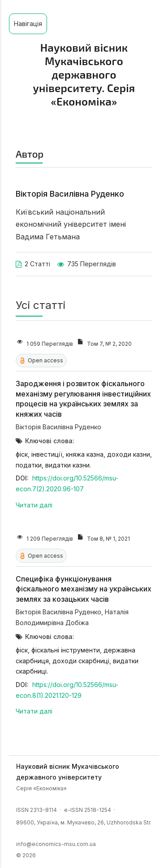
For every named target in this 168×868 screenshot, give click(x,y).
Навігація (28, 24)
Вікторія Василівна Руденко (58, 427)
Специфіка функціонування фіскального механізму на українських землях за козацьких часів (84, 589)
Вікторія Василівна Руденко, (60, 612)
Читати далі (34, 505)
